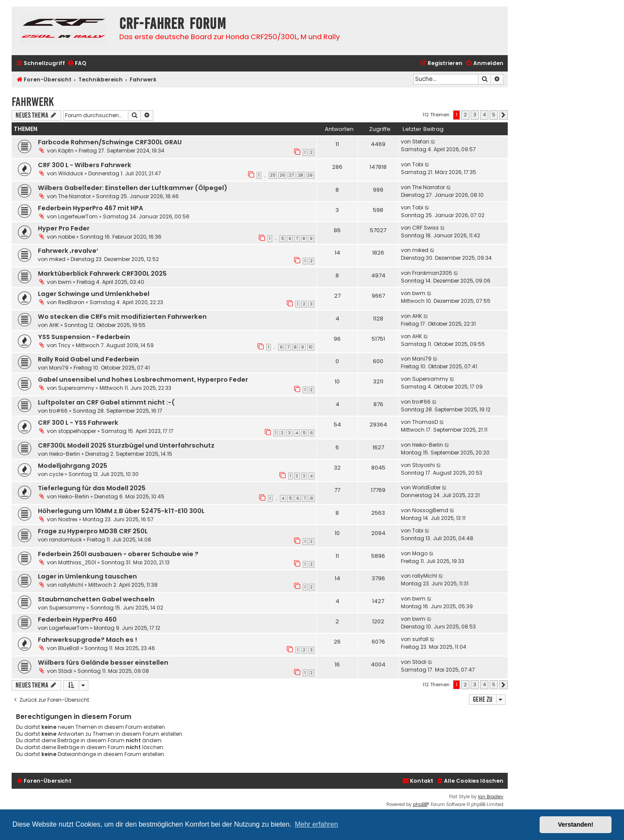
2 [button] (465, 115)
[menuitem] (77, 64)
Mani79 (59, 368)
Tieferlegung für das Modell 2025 (92, 488)
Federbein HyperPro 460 (77, 619)
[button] (503, 115)
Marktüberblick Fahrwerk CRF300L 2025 (102, 274)
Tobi (418, 164)
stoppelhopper (77, 431)
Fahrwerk (33, 102)
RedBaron (71, 302)
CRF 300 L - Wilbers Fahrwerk (85, 165)
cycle (56, 474)
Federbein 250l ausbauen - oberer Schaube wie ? (118, 554)
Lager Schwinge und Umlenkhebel (94, 294)
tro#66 (58, 411)
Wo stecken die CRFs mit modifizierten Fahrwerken (122, 317)
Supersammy (76, 388)
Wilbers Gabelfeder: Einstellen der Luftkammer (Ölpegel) (133, 188)
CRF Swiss (425, 228)
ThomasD (425, 422)
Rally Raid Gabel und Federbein (88, 359)
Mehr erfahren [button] (316, 824)
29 (310, 175)
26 (282, 175)
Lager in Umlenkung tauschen (87, 576)
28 (301, 175)
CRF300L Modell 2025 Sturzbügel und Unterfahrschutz (126, 445)
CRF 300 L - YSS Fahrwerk (78, 423)
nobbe (67, 237)
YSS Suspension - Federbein (84, 337)
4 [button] (484, 115)
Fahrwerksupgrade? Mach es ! (87, 640)
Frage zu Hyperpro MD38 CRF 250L (93, 531)
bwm (65, 282)
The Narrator (75, 196)
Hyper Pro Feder (64, 228)
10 (311, 347)
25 (273, 175)
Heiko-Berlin (65, 454)
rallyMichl (71, 585)
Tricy (64, 345)
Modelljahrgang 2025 (73, 466)
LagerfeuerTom (78, 216)
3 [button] (475, 115)
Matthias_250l (77, 562)
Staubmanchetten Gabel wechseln (96, 599)
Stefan (421, 142)
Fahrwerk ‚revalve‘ (68, 251)
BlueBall (69, 648)
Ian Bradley (491, 797)
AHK (54, 325)
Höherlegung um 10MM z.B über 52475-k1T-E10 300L (121, 511)
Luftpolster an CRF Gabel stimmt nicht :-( (106, 402)
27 (292, 175)
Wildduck (71, 173)
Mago (420, 553)
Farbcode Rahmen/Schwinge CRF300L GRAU (110, 142)
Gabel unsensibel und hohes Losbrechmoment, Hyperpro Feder (143, 380)
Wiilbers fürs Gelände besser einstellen (103, 663)
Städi (65, 671)
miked (57, 259)
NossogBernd (430, 510)
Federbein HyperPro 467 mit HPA (90, 208)
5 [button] (494, 115)
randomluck (65, 540)
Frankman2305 (432, 273)
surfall (420, 639)
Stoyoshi (424, 465)
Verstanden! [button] (576, 824)
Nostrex (68, 519)
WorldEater (426, 487)
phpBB (420, 804)
